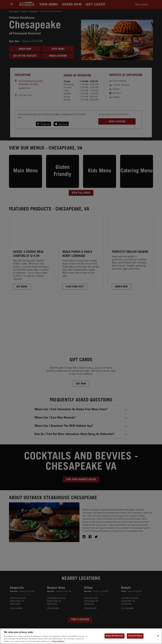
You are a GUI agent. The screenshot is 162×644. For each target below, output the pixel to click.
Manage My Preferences (115, 638)
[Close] (158, 638)
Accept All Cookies (135, 638)
